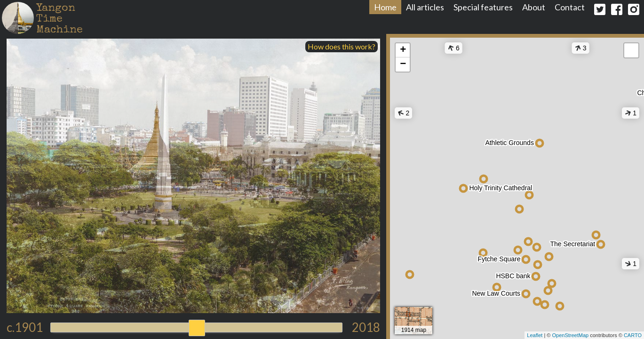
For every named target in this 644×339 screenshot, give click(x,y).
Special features (483, 7)
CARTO (633, 335)
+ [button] (403, 50)
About (534, 7)
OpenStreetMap (570, 335)
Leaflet (535, 335)
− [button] (403, 65)
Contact (570, 7)
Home (385, 7)
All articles (425, 7)
